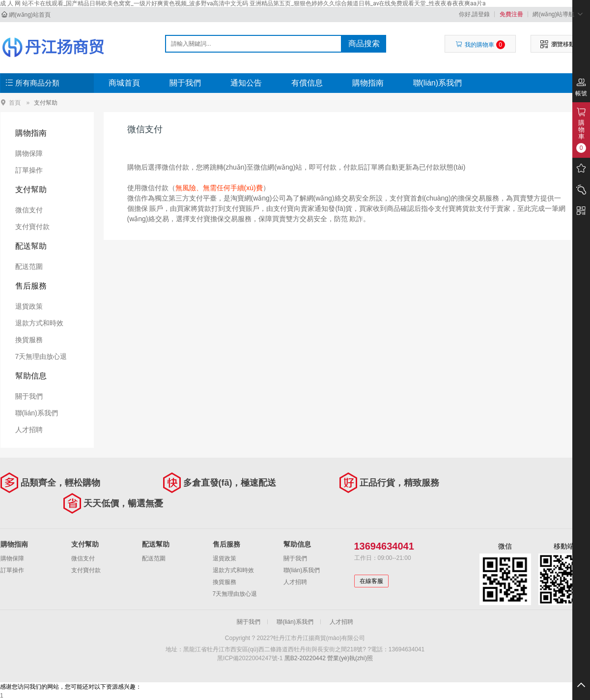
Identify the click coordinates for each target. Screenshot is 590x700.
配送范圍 (29, 266)
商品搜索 (364, 44)
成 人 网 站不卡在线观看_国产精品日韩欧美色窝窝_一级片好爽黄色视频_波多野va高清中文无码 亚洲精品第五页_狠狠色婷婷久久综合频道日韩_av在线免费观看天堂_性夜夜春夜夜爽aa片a (243, 3)
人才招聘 (29, 430)
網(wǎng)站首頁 (30, 15)
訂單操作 (29, 170)
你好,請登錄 (474, 14)
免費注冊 (511, 14)
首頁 (15, 102)
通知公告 (246, 83)
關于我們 (185, 83)
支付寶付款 (32, 227)
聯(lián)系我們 (438, 83)
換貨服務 (29, 340)
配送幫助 (31, 246)
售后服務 (31, 286)
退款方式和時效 (39, 323)
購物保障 (29, 153)
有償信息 (307, 83)
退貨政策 (29, 306)
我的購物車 (480, 45)
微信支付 (29, 210)
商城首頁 (124, 83)
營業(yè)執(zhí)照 (350, 658)
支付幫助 (46, 103)
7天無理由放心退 (41, 356)
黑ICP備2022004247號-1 (250, 658)
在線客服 (371, 581)
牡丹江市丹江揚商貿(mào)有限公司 (53, 47)
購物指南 (368, 83)
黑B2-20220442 (305, 658)
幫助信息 (31, 376)
